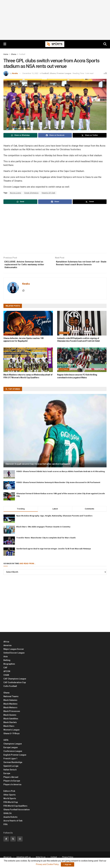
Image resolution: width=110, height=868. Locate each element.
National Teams (11, 698)
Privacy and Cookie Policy (47, 864)
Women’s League (11, 731)
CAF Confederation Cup (15, 684)
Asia (6, 658)
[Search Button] (105, 44)
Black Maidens (13, 371)
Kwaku (15, 73)
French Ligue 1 (10, 760)
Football (22, 54)
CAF (5, 669)
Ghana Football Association (17, 811)
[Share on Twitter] (90, 135)
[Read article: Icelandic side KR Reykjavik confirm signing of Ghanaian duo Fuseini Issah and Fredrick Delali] (82, 325)
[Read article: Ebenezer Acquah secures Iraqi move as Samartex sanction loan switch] (55, 432)
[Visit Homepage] (55, 44)
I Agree (68, 864)
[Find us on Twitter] (13, 840)
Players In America (12, 786)
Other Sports (10, 796)
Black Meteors (10, 709)
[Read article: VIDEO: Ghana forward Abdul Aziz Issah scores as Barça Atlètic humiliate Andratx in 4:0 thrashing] (9, 476)
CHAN (6, 676)
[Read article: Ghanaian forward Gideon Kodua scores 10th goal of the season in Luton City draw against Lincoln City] (9, 498)
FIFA (5, 826)
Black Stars (9, 727)
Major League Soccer (14, 651)
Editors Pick (9, 792)
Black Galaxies (10, 702)
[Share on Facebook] (55, 135)
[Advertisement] (55, 20)
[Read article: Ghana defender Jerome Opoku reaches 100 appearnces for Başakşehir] (28, 325)
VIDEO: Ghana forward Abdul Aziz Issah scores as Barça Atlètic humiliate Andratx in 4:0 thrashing (61, 473)
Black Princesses (12, 713)
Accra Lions (16, 193)
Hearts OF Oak (48, 193)
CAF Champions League (15, 680)
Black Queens (10, 716)
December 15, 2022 (30, 73)
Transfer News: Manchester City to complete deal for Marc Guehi (46, 539)
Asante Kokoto (10, 818)
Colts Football (10, 688)
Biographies (9, 665)
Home (6, 54)
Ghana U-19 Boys (12, 735)
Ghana (14, 54)
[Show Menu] (5, 44)
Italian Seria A (10, 771)
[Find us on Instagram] (20, 840)
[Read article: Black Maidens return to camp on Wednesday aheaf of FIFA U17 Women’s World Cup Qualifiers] (28, 361)
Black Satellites (11, 720)
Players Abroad (11, 778)
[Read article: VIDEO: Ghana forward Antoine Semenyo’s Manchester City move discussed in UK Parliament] (9, 487)
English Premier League (15, 756)
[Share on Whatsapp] (20, 135)
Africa (6, 643)
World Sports (10, 800)
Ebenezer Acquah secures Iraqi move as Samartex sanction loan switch (38, 465)
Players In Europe (12, 782)
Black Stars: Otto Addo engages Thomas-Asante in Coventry (43, 528)
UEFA (6, 741)
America (7, 647)
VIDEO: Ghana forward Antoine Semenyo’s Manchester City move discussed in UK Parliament (58, 484)
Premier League (64, 73)
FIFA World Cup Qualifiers (15, 807)
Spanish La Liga (11, 767)
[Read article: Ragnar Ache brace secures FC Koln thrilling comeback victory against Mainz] (82, 361)
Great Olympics (31, 193)
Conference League (13, 753)
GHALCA (7, 815)
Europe (7, 775)
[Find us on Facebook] (6, 840)
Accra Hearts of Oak (13, 822)
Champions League (13, 745)
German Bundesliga (13, 764)
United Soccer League (14, 654)
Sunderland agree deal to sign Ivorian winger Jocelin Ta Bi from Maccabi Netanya (54, 550)
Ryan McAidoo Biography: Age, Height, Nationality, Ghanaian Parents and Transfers (54, 517)
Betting (7, 662)
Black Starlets (10, 724)
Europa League (11, 749)
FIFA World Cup (11, 804)
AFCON (7, 673)
